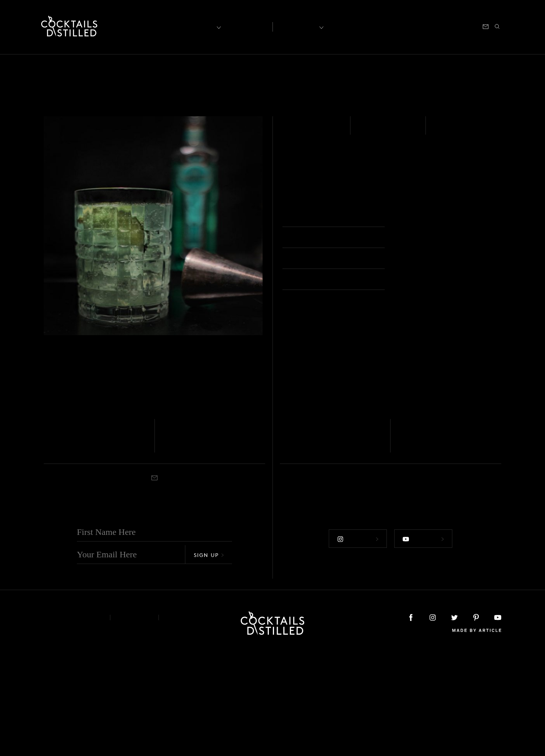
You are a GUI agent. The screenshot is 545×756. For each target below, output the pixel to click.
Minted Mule (427, 542)
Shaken (448, 130)
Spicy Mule (305, 542)
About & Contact (71, 721)
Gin (165, 532)
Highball (413, 217)
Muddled (53, 553)
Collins (298, 553)
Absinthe (301, 130)
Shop (410, 26)
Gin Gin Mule (193, 542)
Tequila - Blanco (414, 532)
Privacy (134, 721)
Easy (367, 130)
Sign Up (209, 658)
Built (285, 553)
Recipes (299, 26)
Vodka (50, 532)
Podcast (435, 26)
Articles (245, 26)
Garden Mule (73, 542)
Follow (356, 640)
